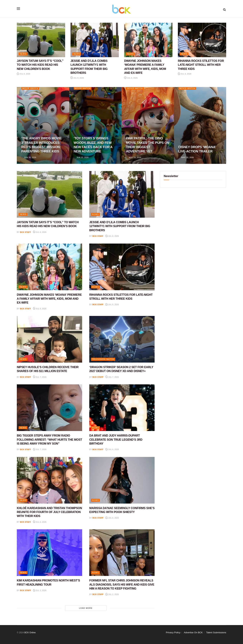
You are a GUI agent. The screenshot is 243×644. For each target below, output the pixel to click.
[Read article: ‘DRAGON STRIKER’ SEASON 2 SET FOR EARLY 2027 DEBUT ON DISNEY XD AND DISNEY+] (122, 339)
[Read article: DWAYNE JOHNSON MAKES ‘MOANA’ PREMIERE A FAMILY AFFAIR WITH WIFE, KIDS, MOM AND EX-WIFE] (148, 40)
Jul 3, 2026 (40, 590)
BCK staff (26, 232)
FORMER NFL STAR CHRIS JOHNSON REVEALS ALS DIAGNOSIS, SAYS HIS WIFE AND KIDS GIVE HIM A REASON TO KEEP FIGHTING (122, 584)
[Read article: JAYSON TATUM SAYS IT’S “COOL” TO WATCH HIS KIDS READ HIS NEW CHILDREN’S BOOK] (41, 40)
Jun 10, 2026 (81, 157)
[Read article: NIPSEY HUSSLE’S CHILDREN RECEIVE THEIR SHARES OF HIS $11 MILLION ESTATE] (49, 339)
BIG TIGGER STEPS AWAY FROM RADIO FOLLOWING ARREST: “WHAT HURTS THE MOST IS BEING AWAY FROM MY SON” (49, 440)
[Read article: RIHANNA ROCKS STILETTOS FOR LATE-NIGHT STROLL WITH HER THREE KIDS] (202, 40)
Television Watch (103, 359)
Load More (86, 608)
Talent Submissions (216, 632)
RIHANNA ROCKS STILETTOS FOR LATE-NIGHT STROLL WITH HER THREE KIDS (201, 65)
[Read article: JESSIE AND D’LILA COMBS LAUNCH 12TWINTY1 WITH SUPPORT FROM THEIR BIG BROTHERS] (95, 40)
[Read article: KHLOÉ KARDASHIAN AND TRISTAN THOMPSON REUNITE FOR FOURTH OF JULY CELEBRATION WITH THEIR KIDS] (49, 480)
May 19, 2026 (134, 157)
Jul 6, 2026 (112, 449)
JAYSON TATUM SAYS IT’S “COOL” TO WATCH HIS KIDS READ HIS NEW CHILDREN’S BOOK (40, 65)
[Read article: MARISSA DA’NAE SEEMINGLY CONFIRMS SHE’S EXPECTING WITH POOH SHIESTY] (122, 480)
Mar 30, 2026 (186, 157)
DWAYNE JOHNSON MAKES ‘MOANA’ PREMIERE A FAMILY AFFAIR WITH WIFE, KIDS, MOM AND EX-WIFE (49, 299)
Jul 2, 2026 (112, 594)
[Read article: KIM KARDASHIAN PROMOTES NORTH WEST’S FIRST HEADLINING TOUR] (49, 553)
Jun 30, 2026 (29, 157)
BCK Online (30, 633)
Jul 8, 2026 (24, 74)
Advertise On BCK (193, 632)
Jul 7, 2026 (40, 377)
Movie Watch (30, 88)
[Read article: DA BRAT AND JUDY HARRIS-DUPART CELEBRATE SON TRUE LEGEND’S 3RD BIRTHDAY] (122, 408)
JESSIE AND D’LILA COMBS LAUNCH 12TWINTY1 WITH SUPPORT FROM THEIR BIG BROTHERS (120, 226)
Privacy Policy (173, 632)
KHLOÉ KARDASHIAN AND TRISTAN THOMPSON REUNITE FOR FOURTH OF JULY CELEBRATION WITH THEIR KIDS (49, 512)
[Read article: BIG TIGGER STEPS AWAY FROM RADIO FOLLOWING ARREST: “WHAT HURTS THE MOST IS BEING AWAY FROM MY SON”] (49, 408)
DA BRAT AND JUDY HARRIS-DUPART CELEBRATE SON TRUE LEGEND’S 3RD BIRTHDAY (116, 440)
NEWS (23, 54)
